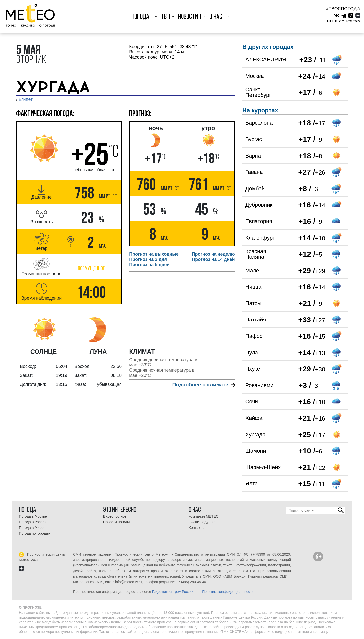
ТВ (164, 17)
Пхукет (254, 369)
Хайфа (254, 418)
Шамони (256, 451)
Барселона (259, 123)
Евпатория (259, 221)
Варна (253, 156)
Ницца (254, 287)
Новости (188, 17)
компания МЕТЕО (204, 516)
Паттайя (256, 320)
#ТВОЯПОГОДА (343, 9)
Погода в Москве (33, 516)
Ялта (252, 484)
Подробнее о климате (204, 384)
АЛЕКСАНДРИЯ (266, 60)
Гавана (254, 172)
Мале (252, 270)
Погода (142, 17)
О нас (215, 17)
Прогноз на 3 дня (148, 259)
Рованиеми (259, 385)
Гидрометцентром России (173, 592)
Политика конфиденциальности (228, 592)
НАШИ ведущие (202, 522)
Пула (252, 352)
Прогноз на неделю (213, 254)
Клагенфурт (260, 238)
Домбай (255, 188)
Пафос (254, 336)
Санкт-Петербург (258, 92)
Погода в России (33, 522)
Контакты (197, 528)
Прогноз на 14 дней (213, 259)
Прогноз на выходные (154, 254)
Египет (26, 99)
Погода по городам (35, 533)
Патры (254, 303)
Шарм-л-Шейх (263, 467)
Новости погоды (116, 522)
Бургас (254, 139)
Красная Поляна (256, 254)
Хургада (255, 434)
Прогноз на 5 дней (149, 265)
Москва (255, 76)
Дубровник (259, 205)
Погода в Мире (31, 528)
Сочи (252, 402)
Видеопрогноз (115, 516)
